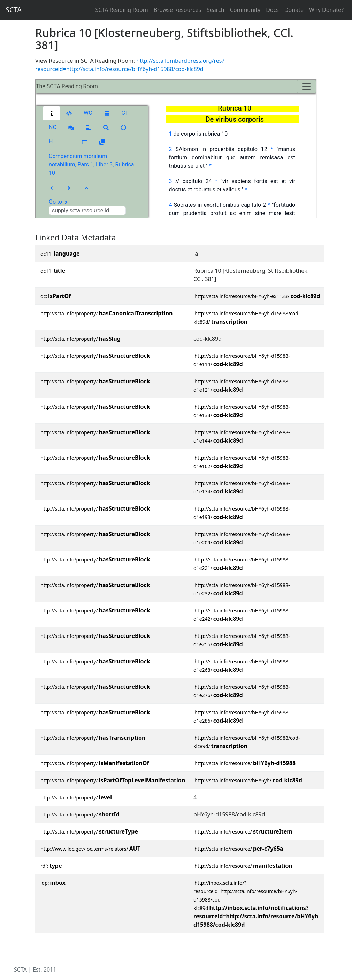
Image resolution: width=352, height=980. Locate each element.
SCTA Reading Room (122, 10)
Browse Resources (177, 10)
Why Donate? (326, 10)
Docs (272, 10)
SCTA (14, 10)
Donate (294, 10)
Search (216, 10)
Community (245, 10)
